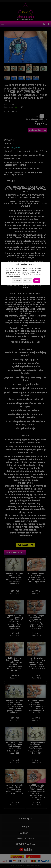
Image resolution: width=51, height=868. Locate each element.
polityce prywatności (13, 276)
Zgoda (37, 281)
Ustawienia (17, 280)
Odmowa (28, 280)
